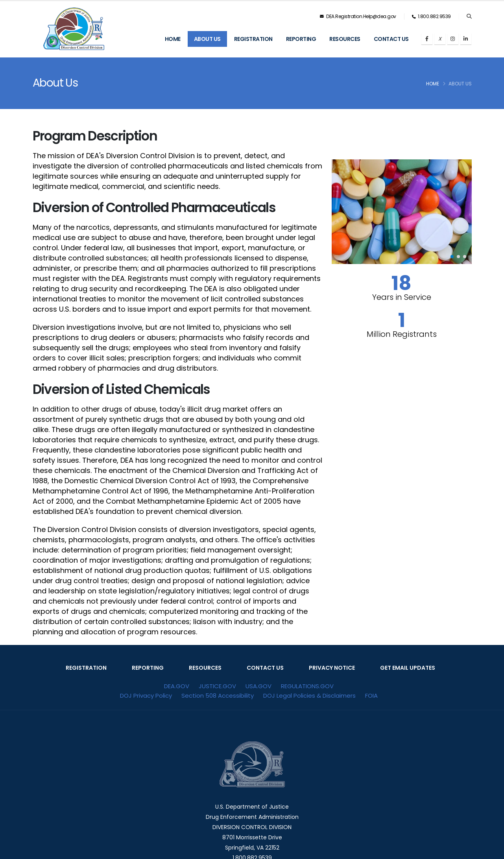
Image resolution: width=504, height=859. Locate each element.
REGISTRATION (86, 668)
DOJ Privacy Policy (146, 696)
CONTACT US (265, 668)
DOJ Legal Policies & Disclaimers (309, 696)
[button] (452, 257)
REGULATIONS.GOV (307, 686)
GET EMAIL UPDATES (408, 668)
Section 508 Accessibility (218, 696)
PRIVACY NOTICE (332, 668)
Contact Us (391, 39)
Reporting (301, 39)
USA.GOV (258, 686)
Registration (253, 39)
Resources (345, 39)
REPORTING (148, 668)
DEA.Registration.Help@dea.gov (358, 16)
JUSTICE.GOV (217, 686)
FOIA (371, 696)
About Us (207, 39)
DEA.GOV (177, 686)
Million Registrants (402, 334)
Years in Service (402, 297)
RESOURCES (205, 668)
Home (173, 39)
